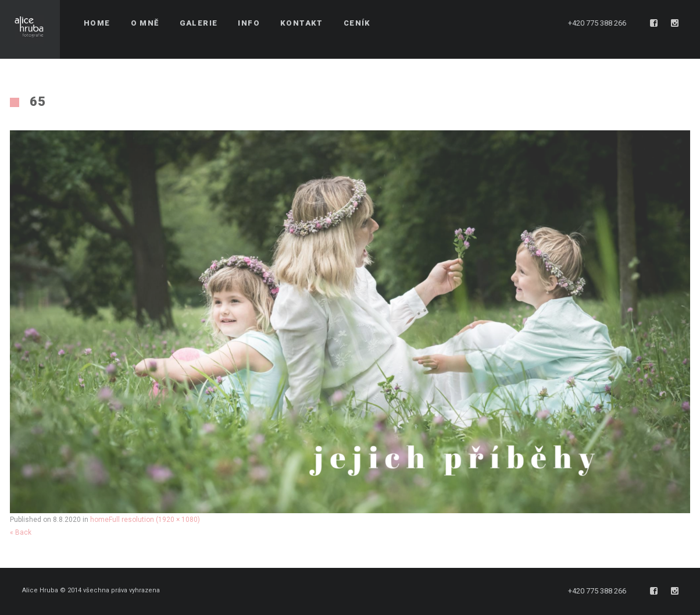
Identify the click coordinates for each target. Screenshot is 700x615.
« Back (21, 532)
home (99, 520)
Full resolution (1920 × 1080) (154, 520)
